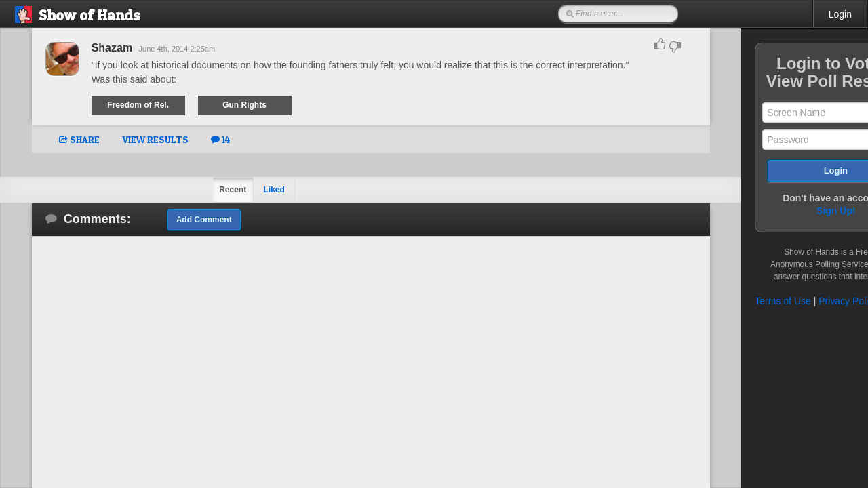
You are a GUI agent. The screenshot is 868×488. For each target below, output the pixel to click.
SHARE (47, 139)
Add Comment (172, 220)
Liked (242, 190)
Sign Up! (773, 211)
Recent (201, 190)
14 (189, 139)
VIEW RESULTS (123, 139)
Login (840, 14)
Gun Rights (215, 105)
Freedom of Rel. (107, 105)
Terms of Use (719, 301)
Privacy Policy (785, 301)
